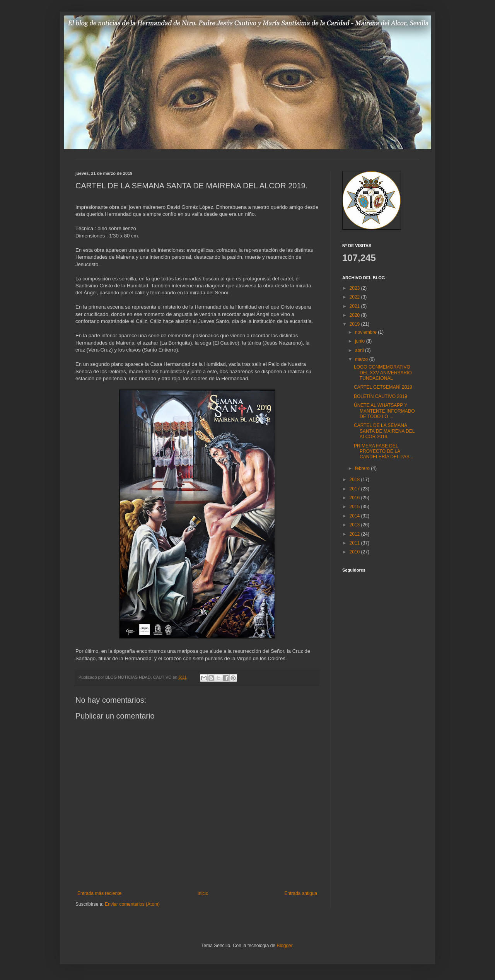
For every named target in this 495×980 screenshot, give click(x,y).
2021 (355, 306)
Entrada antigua (301, 893)
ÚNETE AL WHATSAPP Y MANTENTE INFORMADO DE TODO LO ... (384, 411)
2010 (355, 552)
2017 (355, 489)
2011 (355, 543)
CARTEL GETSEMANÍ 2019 (383, 387)
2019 (355, 324)
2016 (355, 498)
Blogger (284, 946)
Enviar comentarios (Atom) (132, 904)
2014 (355, 516)
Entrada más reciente (99, 893)
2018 (355, 480)
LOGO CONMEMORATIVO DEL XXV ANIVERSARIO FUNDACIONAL (383, 373)
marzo (362, 359)
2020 (355, 315)
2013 (355, 525)
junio (361, 341)
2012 (355, 534)
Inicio (203, 893)
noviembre (366, 332)
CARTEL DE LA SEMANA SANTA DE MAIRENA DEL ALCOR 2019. (384, 431)
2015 (355, 507)
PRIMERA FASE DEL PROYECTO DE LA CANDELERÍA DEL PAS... (384, 452)
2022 (355, 297)
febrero (363, 468)
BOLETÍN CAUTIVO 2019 (381, 396)
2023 (355, 288)
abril (360, 350)
